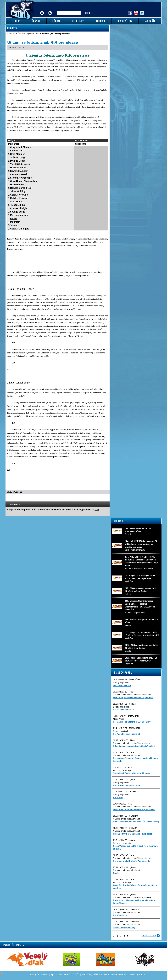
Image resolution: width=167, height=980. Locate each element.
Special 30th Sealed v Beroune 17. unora (132, 773)
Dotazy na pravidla (121, 683)
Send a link (94, 498)
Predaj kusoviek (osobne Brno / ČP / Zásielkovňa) (136, 822)
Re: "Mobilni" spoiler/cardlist (126, 734)
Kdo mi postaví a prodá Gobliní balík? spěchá (134, 746)
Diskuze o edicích (121, 731)
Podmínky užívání (91, 975)
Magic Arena (119, 719)
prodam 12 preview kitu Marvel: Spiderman (133, 698)
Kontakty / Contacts (37, 975)
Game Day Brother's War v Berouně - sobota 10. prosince (135, 887)
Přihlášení (42, 11)
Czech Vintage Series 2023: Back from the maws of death (135, 847)
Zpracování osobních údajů (65, 975)
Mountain (15, 222)
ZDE (97, 509)
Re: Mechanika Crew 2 (123, 710)
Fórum (50, 11)
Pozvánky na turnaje (122, 770)
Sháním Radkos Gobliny (124, 927)
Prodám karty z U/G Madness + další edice (133, 834)
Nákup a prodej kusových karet (126, 755)
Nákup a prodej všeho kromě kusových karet (132, 695)
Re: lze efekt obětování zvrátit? (127, 785)
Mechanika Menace (122, 686)
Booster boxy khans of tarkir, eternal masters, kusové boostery (134, 902)
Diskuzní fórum (123, 673)
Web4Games (120, 975)
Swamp (14, 225)
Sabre (142, 975)
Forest (14, 218)
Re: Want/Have (120, 915)
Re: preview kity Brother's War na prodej (132, 861)
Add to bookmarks (103, 498)
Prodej (116, 873)
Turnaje (119, 521)
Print (98, 498)
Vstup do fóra (149, 936)
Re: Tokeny (118, 798)
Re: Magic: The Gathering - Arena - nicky (132, 722)
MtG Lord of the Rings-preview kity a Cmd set (134, 810)
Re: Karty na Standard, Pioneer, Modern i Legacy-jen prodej (136, 760)
